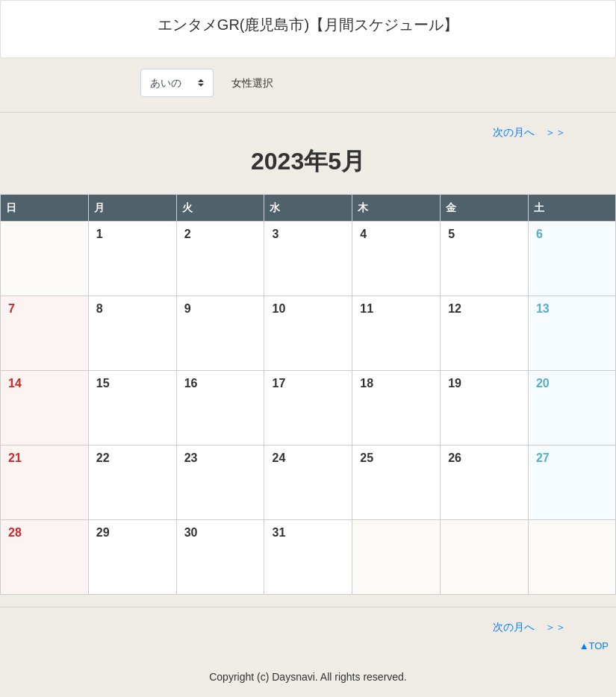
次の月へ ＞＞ (529, 132)
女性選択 (247, 83)
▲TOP (594, 646)
